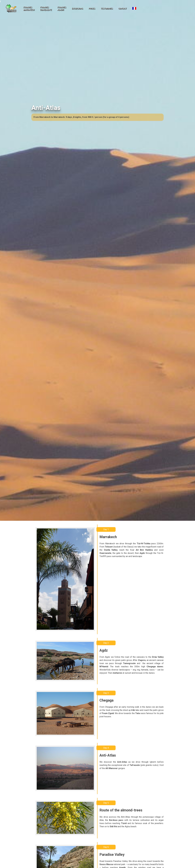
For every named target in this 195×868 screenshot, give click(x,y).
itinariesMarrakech (29, 9)
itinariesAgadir (62, 9)
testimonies (107, 9)
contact (123, 9)
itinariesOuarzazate (46, 9)
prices (92, 9)
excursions (77, 9)
